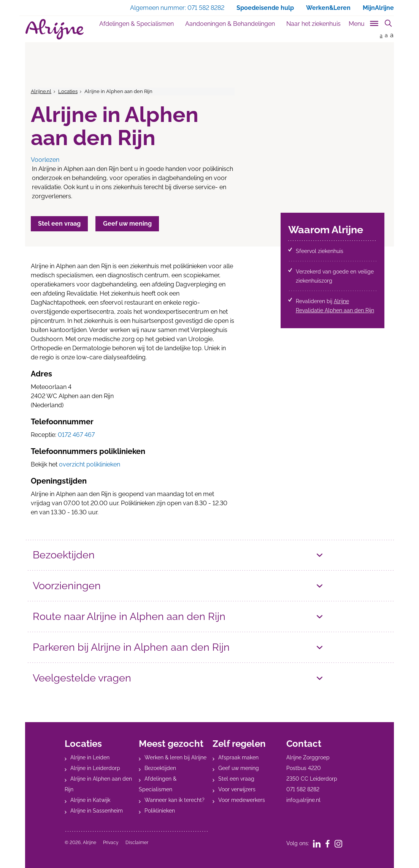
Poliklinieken (160, 811)
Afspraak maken (238, 757)
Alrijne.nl (41, 91)
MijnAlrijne (378, 8)
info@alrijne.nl (303, 800)
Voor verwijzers (237, 789)
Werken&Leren (328, 8)
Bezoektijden (64, 555)
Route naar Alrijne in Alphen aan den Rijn (129, 616)
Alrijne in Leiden (90, 757)
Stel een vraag (236, 779)
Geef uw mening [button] (128, 224)
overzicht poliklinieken (90, 464)
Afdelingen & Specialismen (136, 24)
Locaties (68, 91)
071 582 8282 (303, 789)
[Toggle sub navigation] (364, 22)
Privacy (111, 843)
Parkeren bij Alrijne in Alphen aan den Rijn (131, 647)
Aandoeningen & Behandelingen (230, 24)
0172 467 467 (76, 435)
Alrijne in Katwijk (90, 800)
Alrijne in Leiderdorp (95, 768)
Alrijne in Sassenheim (97, 811)
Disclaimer (137, 843)
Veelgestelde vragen (82, 678)
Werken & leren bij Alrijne (175, 757)
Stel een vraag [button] (60, 224)
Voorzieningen (67, 586)
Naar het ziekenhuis (313, 24)
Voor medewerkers (242, 800)
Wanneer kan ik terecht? (175, 800)
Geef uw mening (239, 768)
